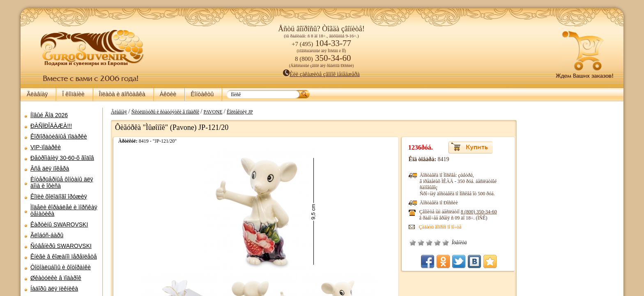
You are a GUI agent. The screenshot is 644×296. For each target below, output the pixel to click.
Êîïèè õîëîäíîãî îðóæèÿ (59, 197)
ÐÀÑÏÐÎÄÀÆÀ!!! (51, 126)
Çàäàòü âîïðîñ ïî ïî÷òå (448, 227)
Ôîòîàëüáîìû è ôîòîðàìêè (61, 267)
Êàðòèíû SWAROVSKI (59, 224)
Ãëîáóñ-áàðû (47, 235)
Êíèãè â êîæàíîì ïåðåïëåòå (64, 257)
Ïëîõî (429, 243)
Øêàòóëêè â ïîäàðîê (56, 278)
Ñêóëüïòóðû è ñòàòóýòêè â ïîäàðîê (161, 112)
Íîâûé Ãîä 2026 (49, 115)
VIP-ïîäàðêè (46, 147)
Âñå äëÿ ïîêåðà (50, 169)
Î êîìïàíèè (73, 94)
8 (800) (487, 212)
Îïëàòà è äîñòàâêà (122, 94)
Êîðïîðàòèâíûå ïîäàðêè (59, 136)
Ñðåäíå (437, 243)
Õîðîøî (446, 243)
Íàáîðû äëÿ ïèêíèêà (54, 289)
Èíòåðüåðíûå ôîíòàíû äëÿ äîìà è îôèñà (62, 183)
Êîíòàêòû (202, 94)
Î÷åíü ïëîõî (421, 243)
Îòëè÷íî (454, 243)
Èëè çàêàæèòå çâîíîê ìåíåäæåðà (321, 74)
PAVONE (209, 112)
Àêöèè (168, 94)
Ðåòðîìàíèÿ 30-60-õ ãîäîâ (62, 158)
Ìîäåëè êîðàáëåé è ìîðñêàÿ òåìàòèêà (64, 210)
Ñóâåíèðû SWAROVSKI (61, 246)
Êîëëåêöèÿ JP (236, 112)
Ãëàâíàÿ (37, 94)
